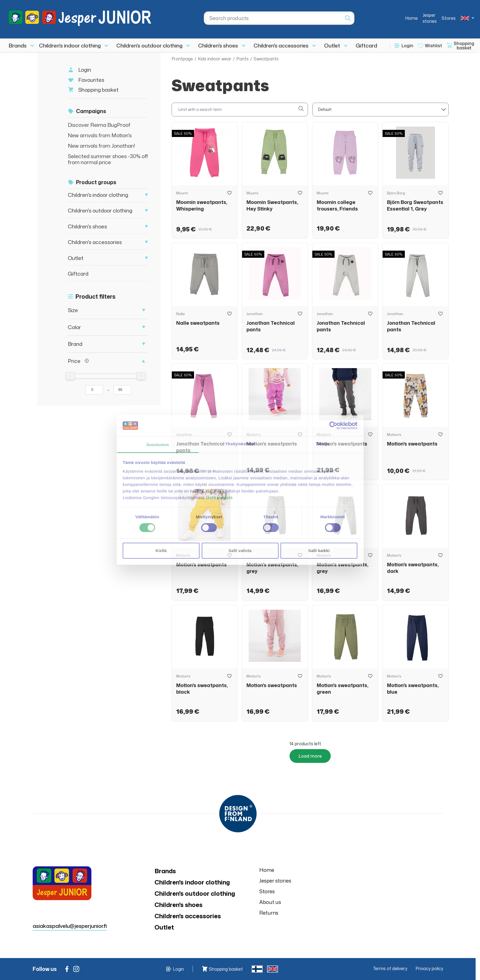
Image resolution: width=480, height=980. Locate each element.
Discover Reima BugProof (99, 125)
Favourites (91, 80)
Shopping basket (98, 90)
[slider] (70, 376)
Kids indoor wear (215, 59)
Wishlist (433, 46)
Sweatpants (266, 59)
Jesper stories (430, 18)
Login (407, 46)
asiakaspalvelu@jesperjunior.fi (70, 892)
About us (270, 902)
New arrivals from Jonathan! (102, 146)
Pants (242, 59)
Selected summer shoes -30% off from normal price (108, 159)
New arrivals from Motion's (100, 135)
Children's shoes (218, 45)
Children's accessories (281, 45)
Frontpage (182, 59)
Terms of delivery (390, 968)
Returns (269, 913)
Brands (18, 45)
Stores (449, 18)
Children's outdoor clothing (149, 45)
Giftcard (366, 45)
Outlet (332, 45)
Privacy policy (429, 968)
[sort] (381, 110)
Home (411, 18)
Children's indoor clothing (70, 45)
